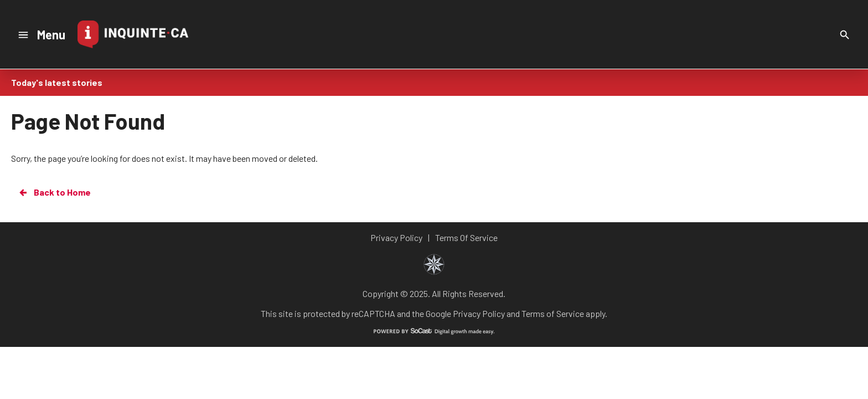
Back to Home (54, 192)
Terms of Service (553, 313)
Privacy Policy (479, 313)
